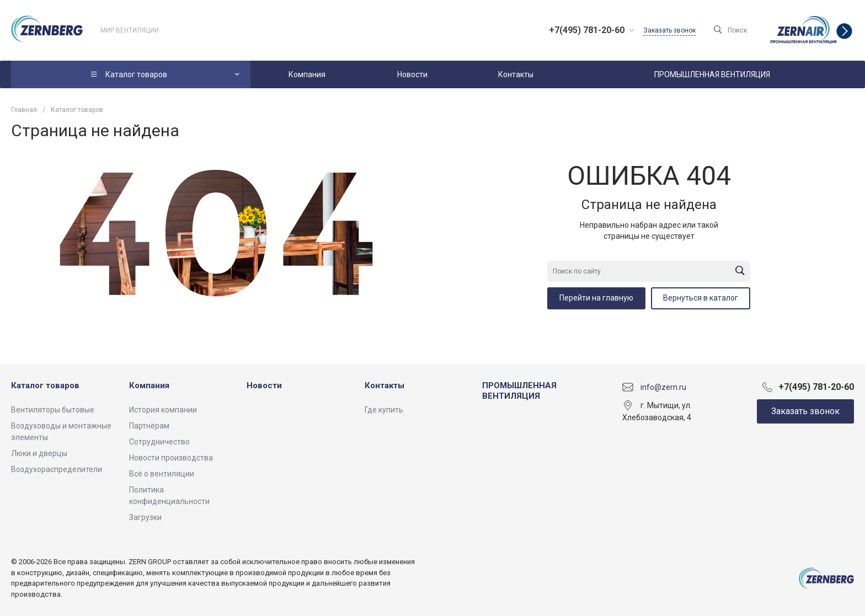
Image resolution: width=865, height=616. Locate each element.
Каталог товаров (45, 385)
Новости (264, 385)
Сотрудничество (159, 442)
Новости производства (171, 458)
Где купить (384, 410)
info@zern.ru (663, 387)
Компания (149, 385)
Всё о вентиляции (162, 474)
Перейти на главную (596, 298)
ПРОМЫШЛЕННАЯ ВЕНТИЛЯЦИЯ (519, 391)
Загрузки (145, 517)
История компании (163, 410)
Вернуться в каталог (701, 298)
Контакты (385, 385)
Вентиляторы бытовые (53, 410)
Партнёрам (149, 426)
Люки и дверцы (39, 453)
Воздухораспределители (57, 469)
